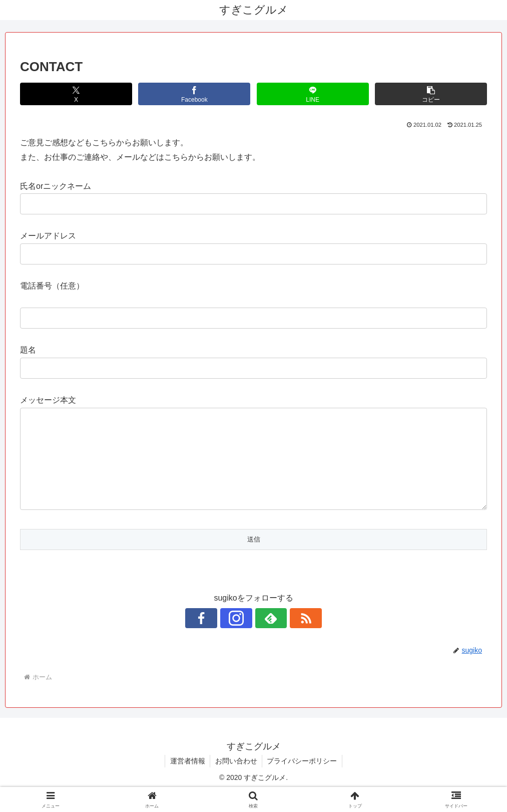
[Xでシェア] (76, 94)
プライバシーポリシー (303, 781)
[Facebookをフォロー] (219, 638)
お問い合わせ (236, 781)
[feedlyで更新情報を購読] (265, 638)
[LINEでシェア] (313, 94)
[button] (431, 94)
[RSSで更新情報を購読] (288, 638)
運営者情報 (187, 781)
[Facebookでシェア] (194, 94)
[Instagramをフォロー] (242, 638)
